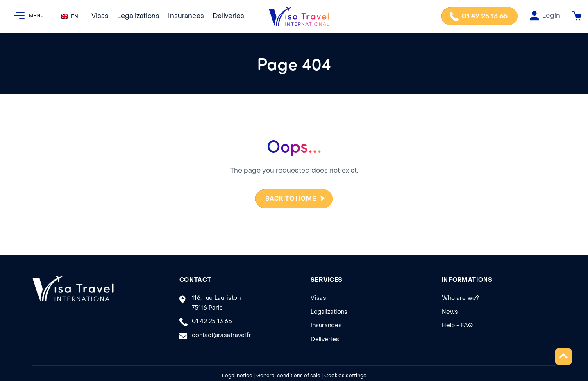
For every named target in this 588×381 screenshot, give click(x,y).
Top (563, 356)
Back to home (287, 199)
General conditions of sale (288, 376)
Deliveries (228, 16)
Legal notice (237, 376)
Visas (100, 16)
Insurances (186, 16)
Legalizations (138, 16)
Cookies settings (345, 376)
